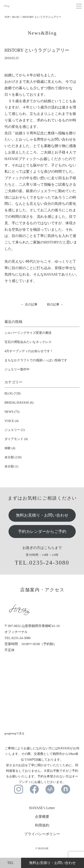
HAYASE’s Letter (42, 808)
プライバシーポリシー (42, 834)
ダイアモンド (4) (16, 439)
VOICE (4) (12, 421)
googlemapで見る (14, 733)
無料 (52, 863)
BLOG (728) (13, 394)
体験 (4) (10, 448)
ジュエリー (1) (15, 430)
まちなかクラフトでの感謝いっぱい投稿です (36, 360)
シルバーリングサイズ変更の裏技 (28, 333)
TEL (10, 863)
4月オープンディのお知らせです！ (29, 351)
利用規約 (42, 825)
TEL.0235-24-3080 (42, 563)
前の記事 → (55, 304)
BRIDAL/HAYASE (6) (19, 403)
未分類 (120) (13, 457)
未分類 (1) (11, 466)
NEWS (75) (12, 412)
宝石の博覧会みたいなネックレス (28, 342)
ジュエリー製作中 (17, 369)
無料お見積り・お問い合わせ (42, 515)
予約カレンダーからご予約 (42, 532)
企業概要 (42, 817)
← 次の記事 (29, 304)
